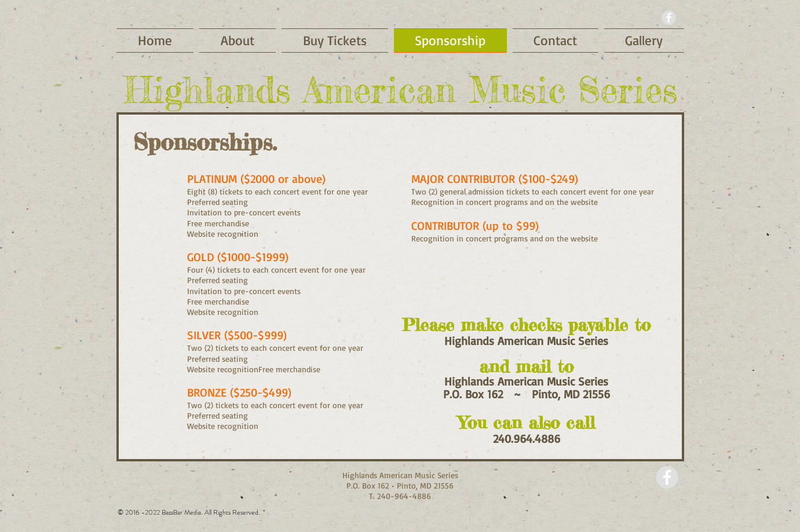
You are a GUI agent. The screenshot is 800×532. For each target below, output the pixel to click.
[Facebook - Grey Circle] (669, 18)
